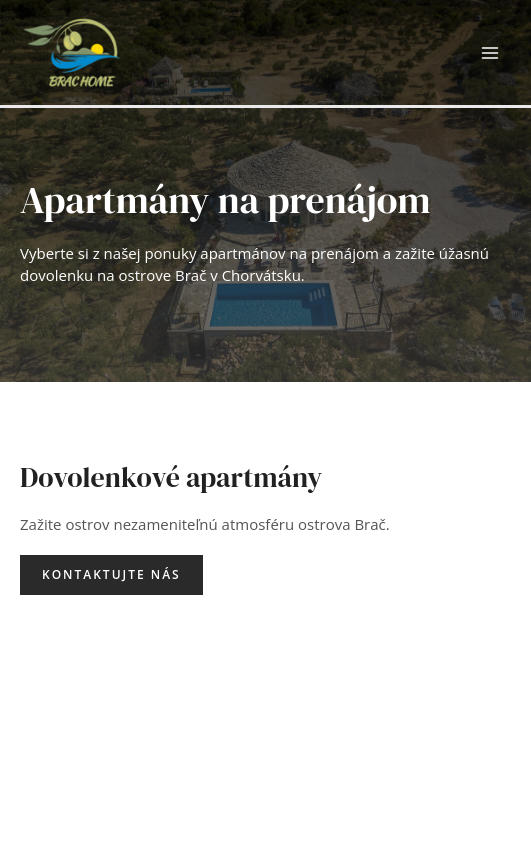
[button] (111, 575)
